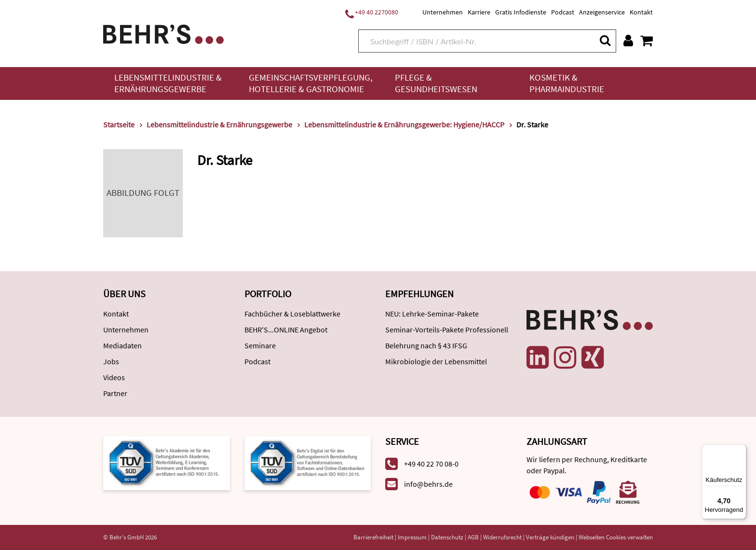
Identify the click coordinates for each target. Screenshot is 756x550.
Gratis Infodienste (521, 12)
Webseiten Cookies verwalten (616, 537)
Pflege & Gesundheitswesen (436, 83)
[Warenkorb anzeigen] (647, 41)
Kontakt (641, 12)
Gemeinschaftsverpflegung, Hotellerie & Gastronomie (311, 83)
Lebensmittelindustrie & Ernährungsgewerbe (168, 83)
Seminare (260, 345)
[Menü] (741, 450)
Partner (115, 393)
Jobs (111, 361)
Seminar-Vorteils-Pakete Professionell (447, 330)
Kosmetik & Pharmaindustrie (567, 83)
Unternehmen (443, 12)
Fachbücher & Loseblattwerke (292, 314)
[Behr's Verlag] (163, 33)
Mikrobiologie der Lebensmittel (436, 361)
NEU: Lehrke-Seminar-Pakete (432, 314)
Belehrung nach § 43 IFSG (426, 345)
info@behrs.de (428, 484)
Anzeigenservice (602, 12)
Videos (114, 377)
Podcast (563, 12)
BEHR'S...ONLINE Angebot (286, 330)
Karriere (479, 12)
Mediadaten (122, 345)
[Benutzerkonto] (628, 41)
